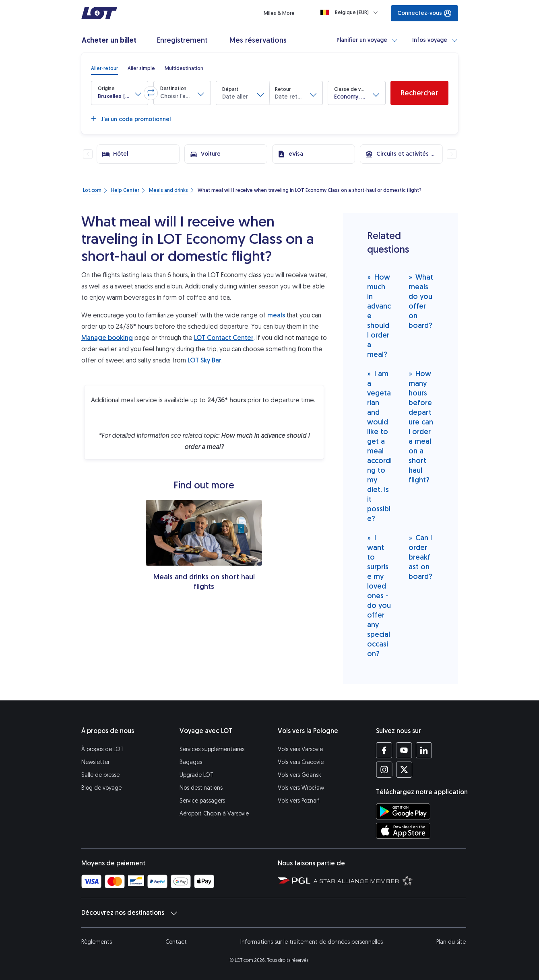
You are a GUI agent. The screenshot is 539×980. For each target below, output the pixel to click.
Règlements (97, 942)
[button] (120, 93)
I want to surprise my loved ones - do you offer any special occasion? (379, 596)
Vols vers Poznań (299, 801)
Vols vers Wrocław (301, 788)
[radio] (104, 68)
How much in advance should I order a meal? (379, 316)
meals (276, 315)
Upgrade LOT (196, 775)
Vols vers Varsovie (300, 749)
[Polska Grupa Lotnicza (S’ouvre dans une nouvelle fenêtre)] (294, 880)
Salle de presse (100, 775)
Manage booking (107, 338)
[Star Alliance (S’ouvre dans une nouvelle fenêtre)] (363, 880)
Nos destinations (201, 788)
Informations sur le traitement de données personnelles (312, 942)
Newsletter (95, 762)
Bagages (191, 762)
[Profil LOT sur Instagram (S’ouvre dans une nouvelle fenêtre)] (384, 770)
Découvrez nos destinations (129, 913)
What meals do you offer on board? (421, 301)
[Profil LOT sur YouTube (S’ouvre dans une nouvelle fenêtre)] (404, 750)
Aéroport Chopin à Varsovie (214, 814)
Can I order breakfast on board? (420, 557)
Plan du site (451, 942)
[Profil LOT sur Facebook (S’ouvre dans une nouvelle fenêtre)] (384, 750)
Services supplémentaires (212, 749)
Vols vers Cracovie (301, 762)
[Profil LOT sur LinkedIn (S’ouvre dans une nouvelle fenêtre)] (424, 750)
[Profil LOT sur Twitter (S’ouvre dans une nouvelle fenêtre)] (404, 770)
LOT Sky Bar (204, 360)
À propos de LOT (102, 749)
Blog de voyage (101, 788)
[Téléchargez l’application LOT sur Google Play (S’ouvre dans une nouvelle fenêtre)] (403, 811)
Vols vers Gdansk (299, 775)
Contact (176, 942)
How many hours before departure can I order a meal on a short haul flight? (421, 427)
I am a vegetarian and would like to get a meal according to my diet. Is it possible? (379, 446)
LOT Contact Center (224, 338)
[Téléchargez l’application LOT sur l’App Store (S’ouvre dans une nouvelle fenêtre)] (403, 831)
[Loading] (351, 12)
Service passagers (202, 801)
